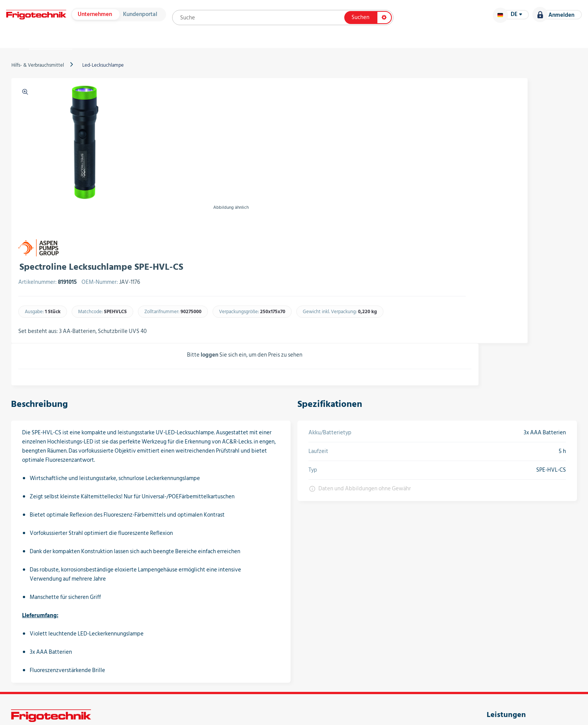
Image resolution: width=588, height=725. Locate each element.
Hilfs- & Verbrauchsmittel (56, 79)
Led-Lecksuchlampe (121, 79)
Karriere (541, 46)
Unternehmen (115, 18)
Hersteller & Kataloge (145, 46)
